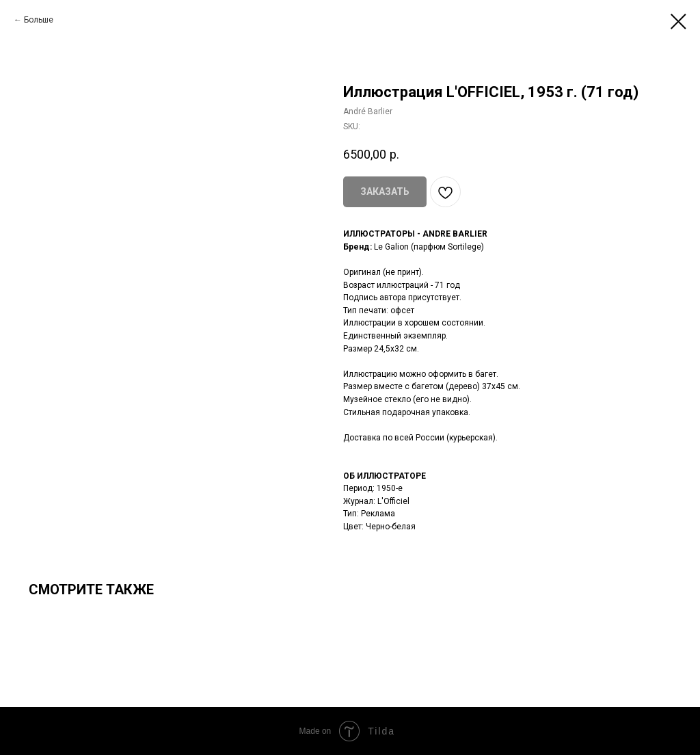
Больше (39, 20)
